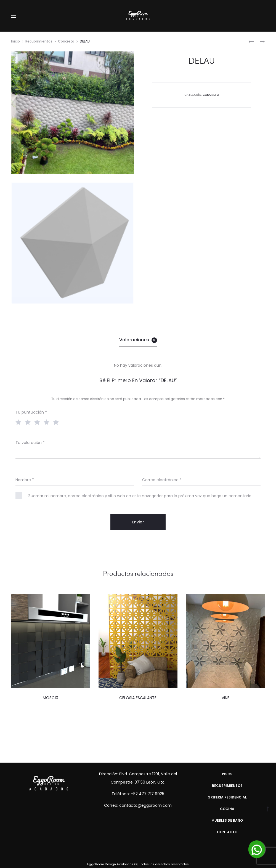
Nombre (25, 480)
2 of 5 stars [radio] (29, 422)
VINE (225, 698)
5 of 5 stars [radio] (57, 422)
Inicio (15, 41)
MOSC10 (51, 698)
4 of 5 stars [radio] (48, 422)
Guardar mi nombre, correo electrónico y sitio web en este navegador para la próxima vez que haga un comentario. (140, 496)
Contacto (227, 832)
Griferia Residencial (227, 797)
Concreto (66, 41)
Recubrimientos (39, 41)
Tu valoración (30, 443)
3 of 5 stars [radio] (38, 422)
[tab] (138, 340)
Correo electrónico (162, 480)
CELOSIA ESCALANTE (138, 698)
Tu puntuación (31, 412)
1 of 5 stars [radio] (20, 422)
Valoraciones (138, 340)
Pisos (227, 774)
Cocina (227, 809)
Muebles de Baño (227, 820)
